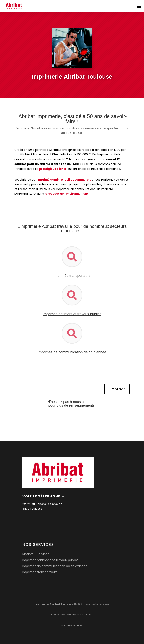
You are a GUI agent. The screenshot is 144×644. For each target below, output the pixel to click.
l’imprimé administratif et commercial (64, 180)
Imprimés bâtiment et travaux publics (72, 314)
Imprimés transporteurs (40, 572)
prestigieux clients (53, 169)
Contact (117, 389)
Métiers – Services (36, 554)
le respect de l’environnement (67, 194)
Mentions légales (72, 625)
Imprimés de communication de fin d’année (55, 566)
